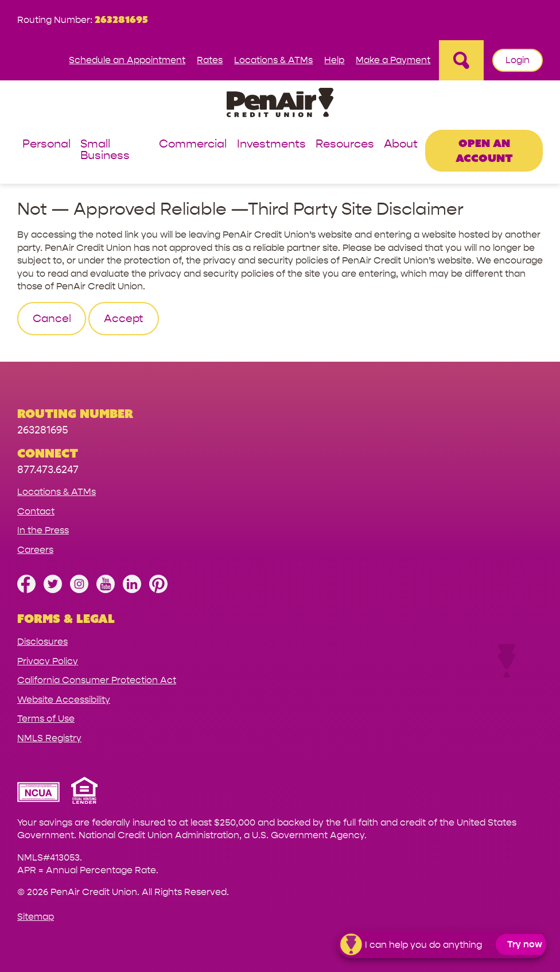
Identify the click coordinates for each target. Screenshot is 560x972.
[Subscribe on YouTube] (106, 590)
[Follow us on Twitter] (53, 590)
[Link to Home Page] (280, 104)
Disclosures (42, 642)
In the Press (43, 530)
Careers (35, 550)
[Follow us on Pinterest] (158, 590)
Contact (36, 511)
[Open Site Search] (461, 60)
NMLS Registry (49, 738)
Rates (210, 60)
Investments (271, 144)
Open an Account (484, 150)
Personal (46, 144)
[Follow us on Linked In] (132, 590)
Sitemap (36, 917)
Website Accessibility (64, 700)
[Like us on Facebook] (26, 590)
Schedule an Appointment (127, 60)
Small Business (105, 150)
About (401, 144)
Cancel (52, 319)
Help (334, 60)
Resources (345, 144)
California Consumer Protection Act (97, 680)
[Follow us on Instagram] (79, 590)
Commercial (193, 144)
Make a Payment (393, 60)
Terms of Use (46, 719)
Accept (124, 319)
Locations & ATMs (273, 60)
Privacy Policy (48, 661)
